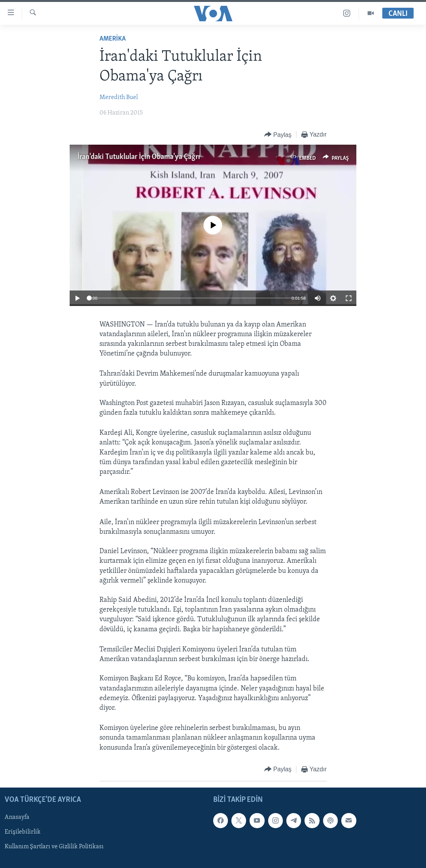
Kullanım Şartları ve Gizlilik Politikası (54, 847)
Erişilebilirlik (23, 832)
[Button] (278, 135)
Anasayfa (17, 817)
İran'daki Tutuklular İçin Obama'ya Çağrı (139, 157)
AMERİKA (113, 39)
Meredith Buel (119, 97)
